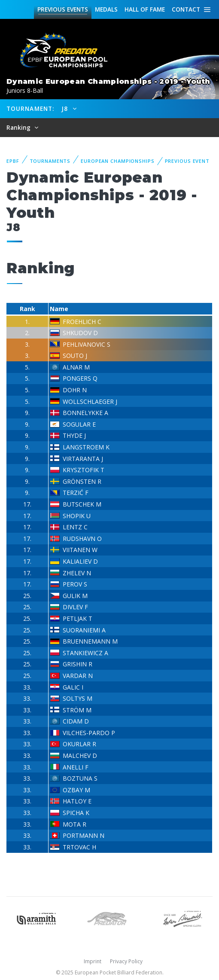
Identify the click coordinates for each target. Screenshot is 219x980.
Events (63, 9)
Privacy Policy (126, 961)
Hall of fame (145, 9)
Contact (186, 9)
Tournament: (30, 108)
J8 (66, 108)
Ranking (19, 127)
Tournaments (50, 161)
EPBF (13, 161)
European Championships (117, 161)
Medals (106, 9)
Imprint (93, 961)
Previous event (187, 161)
